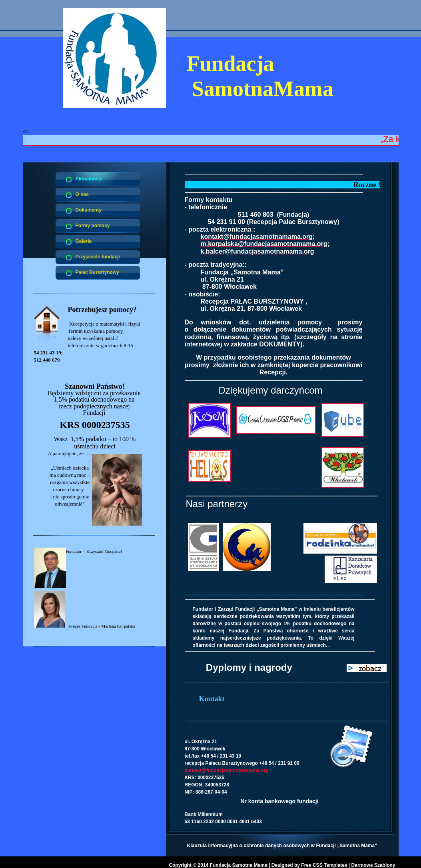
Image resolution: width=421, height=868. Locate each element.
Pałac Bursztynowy (97, 272)
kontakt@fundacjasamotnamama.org (227, 770)
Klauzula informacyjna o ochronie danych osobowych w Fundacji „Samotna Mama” (282, 846)
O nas (82, 194)
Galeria (84, 241)
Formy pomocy (93, 226)
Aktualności (89, 179)
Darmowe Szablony (373, 865)
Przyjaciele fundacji (98, 257)
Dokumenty (89, 210)
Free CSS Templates (324, 865)
